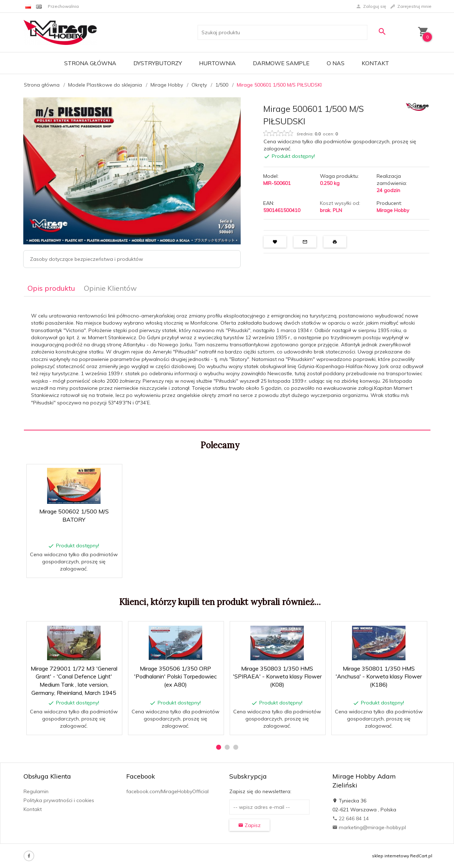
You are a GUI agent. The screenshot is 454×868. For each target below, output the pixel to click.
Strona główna (90, 63)
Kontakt (375, 63)
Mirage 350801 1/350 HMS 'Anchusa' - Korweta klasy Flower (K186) (379, 677)
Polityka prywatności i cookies (59, 800)
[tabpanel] (227, 363)
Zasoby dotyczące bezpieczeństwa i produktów (86, 259)
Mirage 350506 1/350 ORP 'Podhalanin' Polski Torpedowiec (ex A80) (175, 677)
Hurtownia (217, 63)
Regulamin (36, 791)
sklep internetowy (391, 856)
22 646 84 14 (351, 818)
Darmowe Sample (281, 63)
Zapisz (249, 825)
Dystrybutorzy (158, 63)
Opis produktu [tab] (51, 288)
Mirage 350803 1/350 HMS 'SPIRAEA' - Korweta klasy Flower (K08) (277, 677)
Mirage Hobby (393, 210)
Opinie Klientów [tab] (110, 288)
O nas (336, 63)
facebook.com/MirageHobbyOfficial (167, 791)
